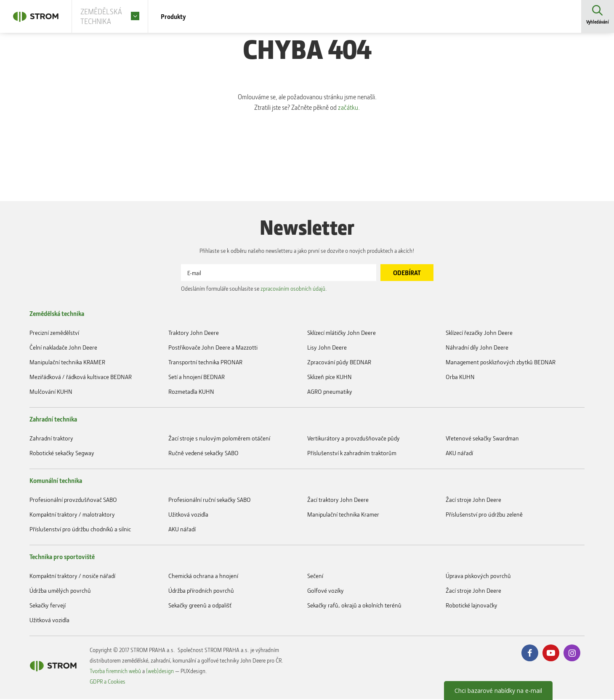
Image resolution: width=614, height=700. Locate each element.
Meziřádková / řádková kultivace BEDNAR (81, 378)
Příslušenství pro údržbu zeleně (484, 515)
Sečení (315, 577)
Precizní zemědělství (54, 333)
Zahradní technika (53, 420)
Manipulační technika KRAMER (67, 363)
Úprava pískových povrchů (478, 577)
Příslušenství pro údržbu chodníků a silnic (80, 530)
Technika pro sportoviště (62, 557)
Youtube (551, 654)
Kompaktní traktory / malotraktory (72, 515)
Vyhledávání (597, 23)
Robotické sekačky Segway (62, 454)
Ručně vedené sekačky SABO (203, 454)
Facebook (530, 654)
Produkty (186, 17)
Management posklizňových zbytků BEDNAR (501, 363)
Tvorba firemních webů (115, 672)
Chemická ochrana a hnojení (203, 577)
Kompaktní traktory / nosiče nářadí (72, 577)
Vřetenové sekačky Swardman (482, 439)
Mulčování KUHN (51, 392)
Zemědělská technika (57, 314)
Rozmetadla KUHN (191, 392)
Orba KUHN (460, 378)
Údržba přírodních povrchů (201, 591)
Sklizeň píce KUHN (330, 378)
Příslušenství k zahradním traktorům (352, 454)
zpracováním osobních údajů (293, 289)
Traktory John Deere (194, 333)
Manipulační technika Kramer (343, 515)
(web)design (160, 672)
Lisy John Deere (327, 348)
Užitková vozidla (188, 515)
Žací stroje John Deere (473, 500)
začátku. (354, 108)
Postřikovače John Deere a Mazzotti (213, 348)
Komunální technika (56, 481)
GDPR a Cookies (108, 682)
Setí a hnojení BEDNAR (197, 378)
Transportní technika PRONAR (205, 363)
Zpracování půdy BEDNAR (339, 363)
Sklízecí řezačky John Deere (479, 333)
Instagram (572, 654)
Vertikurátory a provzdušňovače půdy (354, 439)
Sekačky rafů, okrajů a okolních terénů (354, 606)
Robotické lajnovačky (472, 606)
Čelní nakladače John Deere (63, 348)
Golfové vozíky (326, 591)
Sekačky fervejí (48, 606)
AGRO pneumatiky (330, 392)
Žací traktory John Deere (338, 500)
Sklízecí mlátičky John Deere (342, 333)
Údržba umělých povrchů (60, 591)
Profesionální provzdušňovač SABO (73, 500)
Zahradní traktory (51, 439)
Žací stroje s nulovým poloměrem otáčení (219, 439)
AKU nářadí (459, 454)
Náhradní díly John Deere (477, 348)
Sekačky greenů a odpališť (200, 606)
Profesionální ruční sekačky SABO (210, 500)
